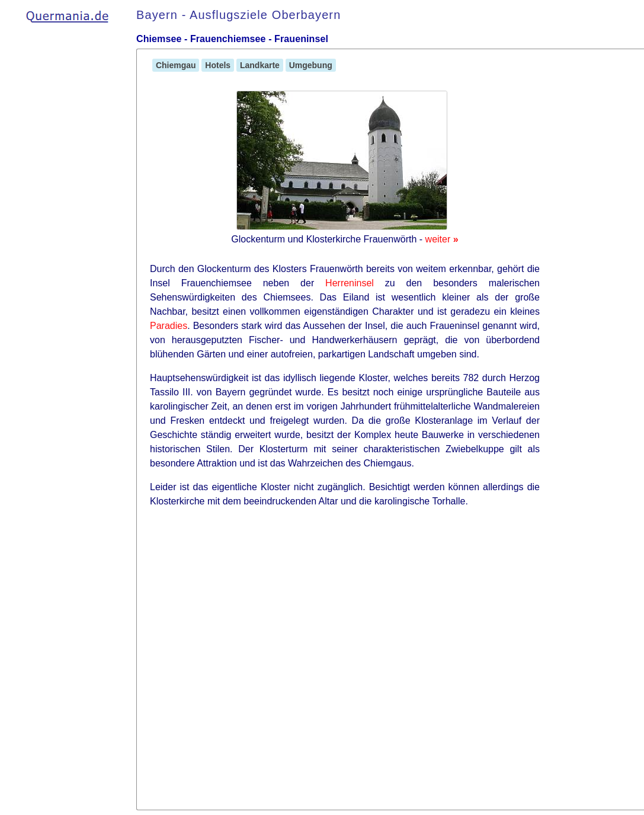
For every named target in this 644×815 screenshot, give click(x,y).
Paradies (169, 326)
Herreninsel (350, 283)
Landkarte (260, 65)
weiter (442, 239)
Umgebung (311, 65)
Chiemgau (176, 65)
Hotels (218, 65)
